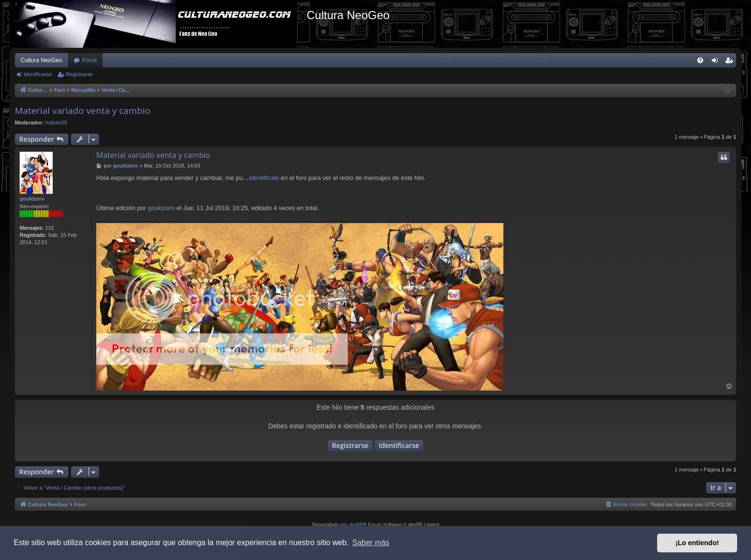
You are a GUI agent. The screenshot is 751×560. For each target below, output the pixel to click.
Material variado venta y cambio (83, 111)
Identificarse (38, 74)
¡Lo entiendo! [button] (697, 543)
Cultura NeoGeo (41, 60)
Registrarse (79, 74)
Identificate (264, 178)
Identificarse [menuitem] (717, 62)
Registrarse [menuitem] (731, 62)
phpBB (356, 525)
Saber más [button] (371, 543)
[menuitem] (700, 60)
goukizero (32, 199)
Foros (90, 60)
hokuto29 (56, 123)
